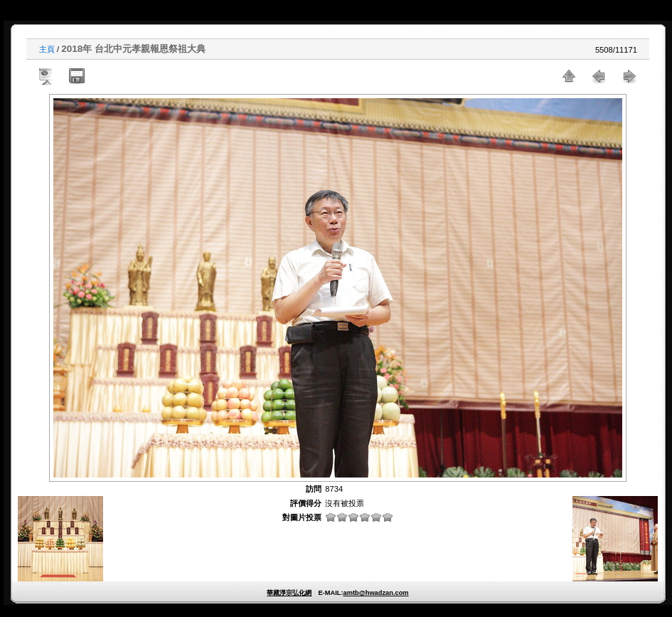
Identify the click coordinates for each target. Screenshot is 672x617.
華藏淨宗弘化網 (289, 593)
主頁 (47, 49)
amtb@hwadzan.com (375, 593)
